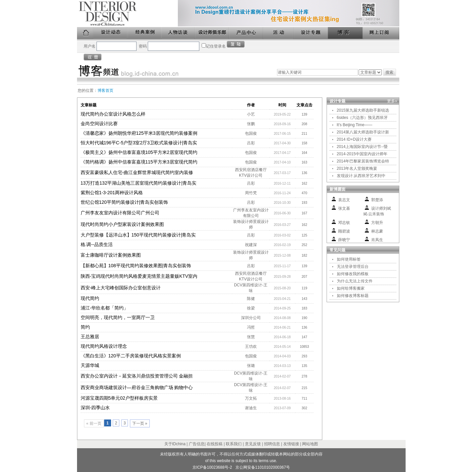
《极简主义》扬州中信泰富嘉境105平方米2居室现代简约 (139, 152)
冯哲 (251, 327)
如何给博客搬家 (351, 288)
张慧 (251, 337)
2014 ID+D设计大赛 (354, 139)
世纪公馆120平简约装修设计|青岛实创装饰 (124, 202)
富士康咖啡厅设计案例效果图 (111, 255)
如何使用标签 (349, 259)
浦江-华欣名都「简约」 (105, 308)
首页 (85, 33)
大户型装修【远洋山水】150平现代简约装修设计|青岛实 (138, 235)
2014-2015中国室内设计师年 (362, 154)
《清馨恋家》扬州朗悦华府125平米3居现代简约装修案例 (139, 133)
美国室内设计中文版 (127, 14)
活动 (279, 33)
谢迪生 (251, 408)
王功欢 (251, 346)
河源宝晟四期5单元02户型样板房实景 (119, 398)
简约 (85, 327)
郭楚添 (377, 200)
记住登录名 (216, 46)
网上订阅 (381, 33)
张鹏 (251, 124)
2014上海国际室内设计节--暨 (362, 147)
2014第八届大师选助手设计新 (363, 132)
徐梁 (251, 308)
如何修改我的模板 (353, 274)
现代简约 (90, 298)
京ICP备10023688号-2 (212, 467)
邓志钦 (344, 223)
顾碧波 (344, 231)
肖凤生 (377, 240)
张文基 (344, 208)
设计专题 (311, 33)
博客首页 (105, 91)
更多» (392, 101)
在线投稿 (215, 444)
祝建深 (251, 245)
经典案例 (145, 33)
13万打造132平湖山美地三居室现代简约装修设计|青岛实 (139, 183)
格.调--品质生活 (97, 244)
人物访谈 (178, 33)
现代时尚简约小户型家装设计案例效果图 (122, 224)
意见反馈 (253, 444)
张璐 (251, 366)
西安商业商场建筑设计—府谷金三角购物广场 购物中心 (137, 387)
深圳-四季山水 (95, 408)
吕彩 (251, 143)
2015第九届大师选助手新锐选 (363, 110)
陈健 (251, 299)
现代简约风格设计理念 (104, 346)
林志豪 (377, 231)
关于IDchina (175, 444)
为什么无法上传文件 (355, 281)
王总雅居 (90, 337)
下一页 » (140, 423)
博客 (346, 33)
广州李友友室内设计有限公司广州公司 (120, 213)
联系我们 (234, 444)
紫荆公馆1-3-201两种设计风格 (112, 193)
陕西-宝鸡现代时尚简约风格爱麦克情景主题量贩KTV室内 (139, 276)
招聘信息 (272, 444)
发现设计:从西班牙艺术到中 (361, 176)
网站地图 (310, 444)
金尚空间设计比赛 (99, 124)
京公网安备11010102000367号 (263, 467)
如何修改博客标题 (353, 296)
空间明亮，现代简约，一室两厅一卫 (118, 317)
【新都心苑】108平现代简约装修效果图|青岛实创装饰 (136, 266)
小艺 (251, 114)
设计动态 (111, 33)
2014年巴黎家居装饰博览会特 (363, 161)
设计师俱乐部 (212, 33)
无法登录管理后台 (353, 267)
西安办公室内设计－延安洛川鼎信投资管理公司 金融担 (137, 376)
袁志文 (344, 200)
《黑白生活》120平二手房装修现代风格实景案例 (131, 356)
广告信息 (197, 444)
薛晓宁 (344, 240)
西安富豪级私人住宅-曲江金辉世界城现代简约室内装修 (137, 172)
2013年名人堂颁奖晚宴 (357, 168)
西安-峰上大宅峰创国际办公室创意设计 (121, 288)
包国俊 (251, 133)
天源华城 (90, 365)
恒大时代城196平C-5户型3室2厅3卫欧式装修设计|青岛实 (139, 143)
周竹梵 (251, 193)
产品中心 (246, 33)
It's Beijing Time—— (355, 125)
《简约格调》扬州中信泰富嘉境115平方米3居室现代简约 (139, 162)
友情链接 (291, 444)
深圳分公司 (251, 318)
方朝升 (377, 223)
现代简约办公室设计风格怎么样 (113, 114)
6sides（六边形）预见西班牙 (362, 118)
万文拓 (251, 398)
